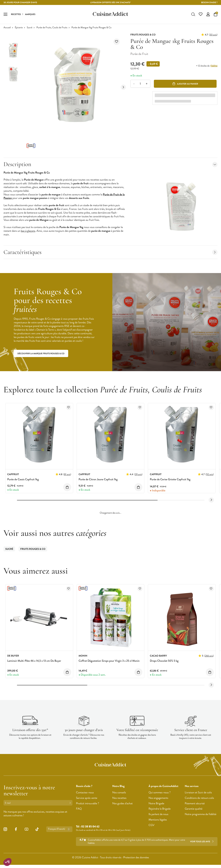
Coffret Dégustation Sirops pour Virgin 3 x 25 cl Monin (109, 661)
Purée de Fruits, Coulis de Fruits (52, 28)
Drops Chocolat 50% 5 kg (164, 661)
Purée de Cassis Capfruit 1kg (23, 480)
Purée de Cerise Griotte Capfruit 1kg (170, 480)
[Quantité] (140, 84)
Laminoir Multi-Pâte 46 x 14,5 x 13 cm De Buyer (34, 661)
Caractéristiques (110, 252)
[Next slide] (123, 88)
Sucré (30, 28)
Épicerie (19, 28)
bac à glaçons (28, 231)
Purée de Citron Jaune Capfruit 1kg (98, 480)
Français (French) (59, 830)
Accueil (7, 28)
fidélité (214, 66)
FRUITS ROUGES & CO (33, 549)
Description (110, 165)
